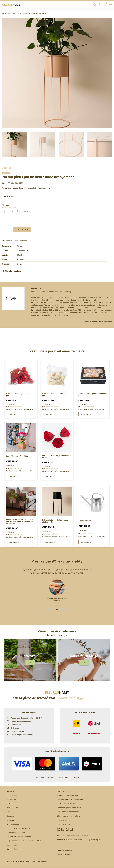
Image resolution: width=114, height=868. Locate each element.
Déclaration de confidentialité (69, 812)
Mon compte (12, 845)
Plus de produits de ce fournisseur (99, 321)
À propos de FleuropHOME (68, 795)
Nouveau (10, 820)
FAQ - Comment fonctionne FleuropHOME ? (24, 841)
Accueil (4, 13)
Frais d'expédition (11, 207)
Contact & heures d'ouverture (18, 829)
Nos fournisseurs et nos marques (70, 800)
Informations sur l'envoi (16, 833)
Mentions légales (64, 820)
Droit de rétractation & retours (19, 837)
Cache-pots (12, 13)
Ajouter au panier (22, 229)
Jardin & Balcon (13, 800)
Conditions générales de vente (69, 808)
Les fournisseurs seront (66, 804)
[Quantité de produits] (7, 229)
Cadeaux (10, 816)
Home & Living (12, 795)
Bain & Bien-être (13, 808)
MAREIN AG (6, 168)
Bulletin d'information (15, 850)
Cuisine (10, 804)
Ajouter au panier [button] (14, 414)
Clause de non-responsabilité (69, 816)
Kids (8, 812)
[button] (46, 609)
